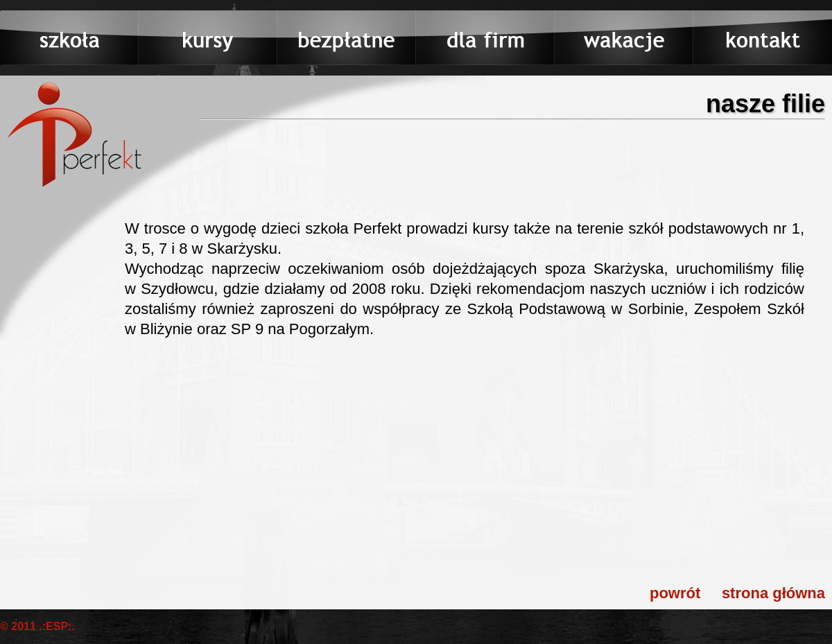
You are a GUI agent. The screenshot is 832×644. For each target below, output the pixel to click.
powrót (675, 593)
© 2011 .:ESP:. (37, 626)
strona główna (773, 593)
